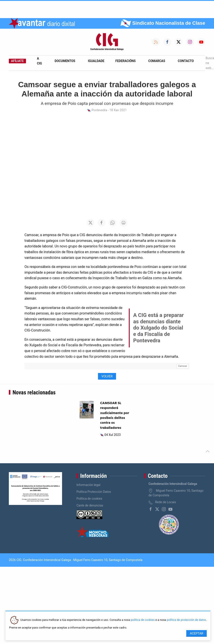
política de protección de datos (186, 620)
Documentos (65, 61)
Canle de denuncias (90, 505)
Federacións (125, 61)
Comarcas (157, 61)
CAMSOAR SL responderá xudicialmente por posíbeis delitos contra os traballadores (115, 416)
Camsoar (183, 366)
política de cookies (143, 620)
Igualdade (96, 61)
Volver (107, 376)
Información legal (88, 485)
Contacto (186, 61)
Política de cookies (89, 499)
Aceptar (196, 633)
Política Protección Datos (94, 492)
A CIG (40, 61)
